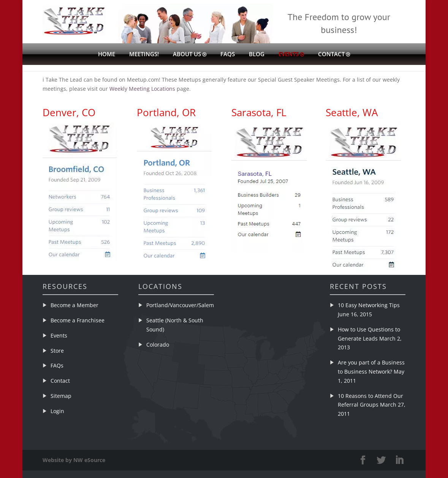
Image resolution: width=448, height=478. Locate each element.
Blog (257, 54)
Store (57, 351)
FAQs (228, 54)
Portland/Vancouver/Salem (180, 305)
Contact (331, 54)
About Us (187, 54)
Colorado (158, 345)
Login (57, 411)
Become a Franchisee (78, 320)
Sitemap (61, 396)
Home (107, 54)
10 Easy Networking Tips (369, 305)
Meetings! (144, 54)
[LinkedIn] (399, 460)
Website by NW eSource (74, 460)
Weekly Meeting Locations (142, 89)
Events (289, 54)
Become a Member (74, 305)
